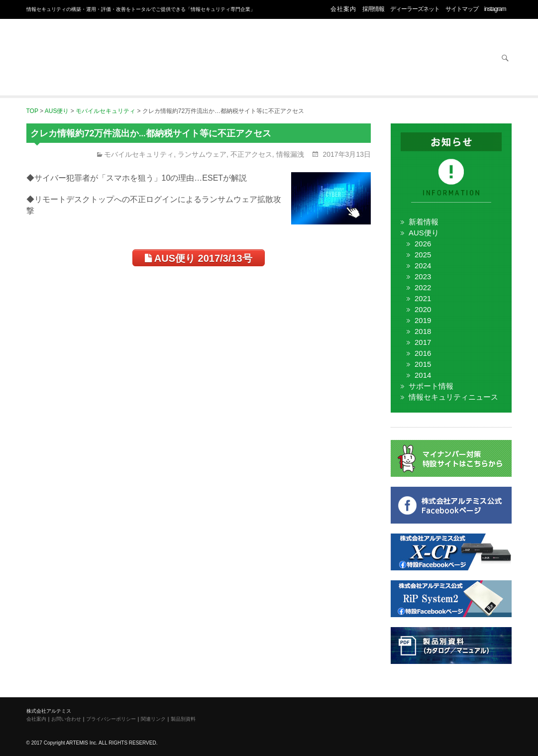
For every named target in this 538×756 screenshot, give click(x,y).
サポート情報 (431, 386)
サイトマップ (462, 9)
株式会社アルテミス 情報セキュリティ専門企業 (66, 46)
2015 (423, 364)
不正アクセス (251, 154)
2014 (423, 375)
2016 (423, 353)
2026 (423, 244)
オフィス (233, 59)
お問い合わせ (466, 59)
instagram (495, 9)
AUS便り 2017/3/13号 (199, 258)
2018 (423, 331)
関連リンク (153, 719)
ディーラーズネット (415, 9)
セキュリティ (155, 59)
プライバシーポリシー (111, 719)
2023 (423, 276)
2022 (423, 287)
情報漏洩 (290, 154)
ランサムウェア (202, 154)
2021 (423, 298)
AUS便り (424, 233)
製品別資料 (183, 719)
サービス (388, 59)
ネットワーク (311, 59)
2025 (423, 255)
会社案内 (343, 9)
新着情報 (424, 222)
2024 (423, 266)
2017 (423, 342)
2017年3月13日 (346, 154)
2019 (423, 320)
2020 (423, 309)
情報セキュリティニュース (453, 397)
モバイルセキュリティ (139, 154)
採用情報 (373, 9)
